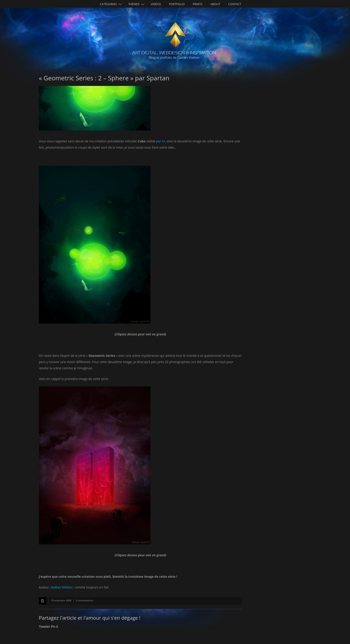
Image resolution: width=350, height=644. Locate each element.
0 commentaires (85, 600)
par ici (161, 141)
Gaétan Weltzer (62, 587)
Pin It (54, 627)
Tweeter (44, 627)
